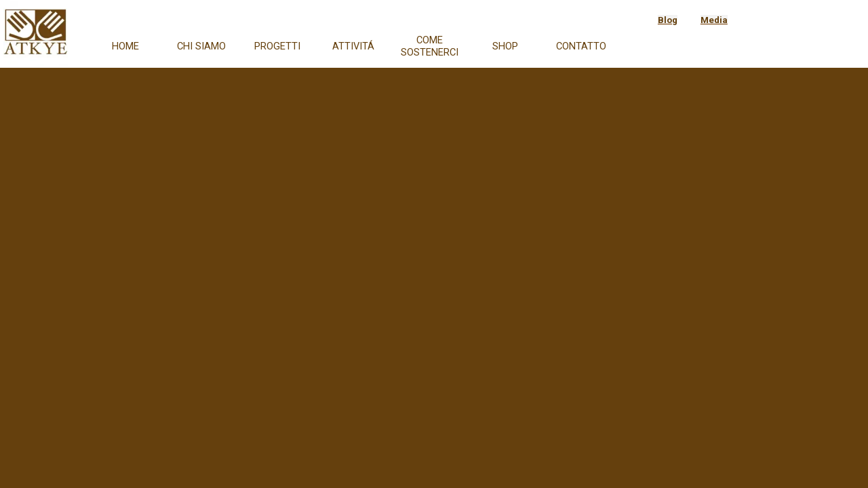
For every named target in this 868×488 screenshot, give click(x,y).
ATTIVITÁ (353, 46)
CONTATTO (581, 46)
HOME (125, 46)
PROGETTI (277, 46)
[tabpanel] (698, 19)
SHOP (505, 46)
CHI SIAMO (201, 46)
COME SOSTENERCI (430, 46)
